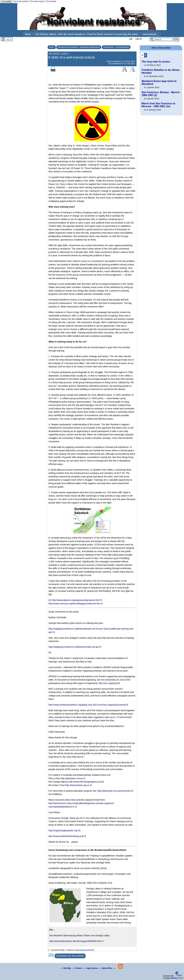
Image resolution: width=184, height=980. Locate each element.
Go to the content (21, 1)
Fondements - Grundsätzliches (116, 47)
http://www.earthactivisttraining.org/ (66, 836)
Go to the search (37, 1)
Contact (78, 968)
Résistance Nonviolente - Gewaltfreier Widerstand (79, 47)
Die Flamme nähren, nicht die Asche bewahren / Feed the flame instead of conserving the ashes (87, 34)
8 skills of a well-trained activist (79, 950)
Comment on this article (70, 956)
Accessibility (6, 2)
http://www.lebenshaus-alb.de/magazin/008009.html (75, 941)
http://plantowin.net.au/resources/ (114, 791)
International (151, 34)
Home (28, 34)
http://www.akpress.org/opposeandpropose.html (76, 600)
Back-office (106, 968)
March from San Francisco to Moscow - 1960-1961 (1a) (158, 105)
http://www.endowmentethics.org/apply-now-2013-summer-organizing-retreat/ (87, 705)
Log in (8, 39)
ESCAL (174, 978)
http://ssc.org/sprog (108, 683)
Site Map (66, 968)
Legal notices (91, 968)
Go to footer (51, 1)
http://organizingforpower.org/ (63, 830)
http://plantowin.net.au (72, 778)
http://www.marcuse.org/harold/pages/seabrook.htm (74, 604)
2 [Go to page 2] (145, 55)
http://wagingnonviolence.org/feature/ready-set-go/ (74, 647)
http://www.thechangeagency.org (85, 782)
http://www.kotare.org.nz (77, 785)
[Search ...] (161, 39)
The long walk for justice (156, 62)
